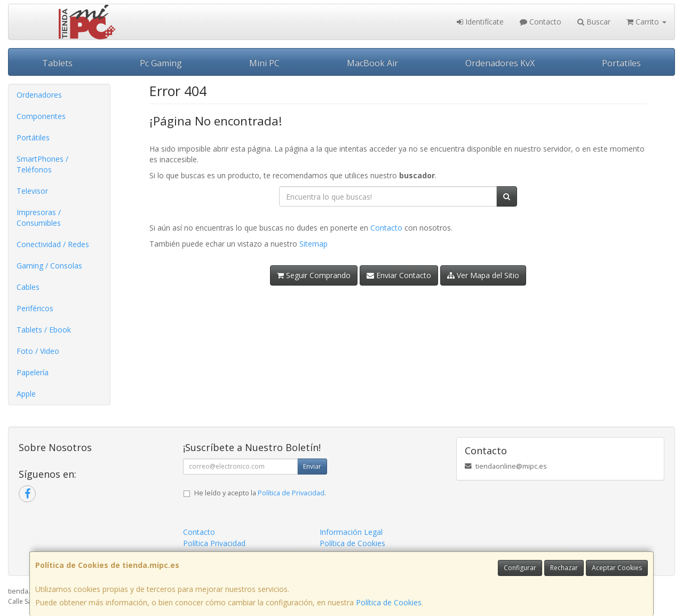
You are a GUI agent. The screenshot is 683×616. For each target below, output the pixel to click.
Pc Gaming (161, 63)
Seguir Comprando (314, 275)
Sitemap (313, 244)
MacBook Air (372, 63)
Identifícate (480, 22)
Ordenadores (39, 95)
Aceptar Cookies (617, 568)
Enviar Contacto (399, 275)
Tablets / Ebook (44, 330)
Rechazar (564, 568)
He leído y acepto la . (260, 493)
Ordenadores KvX (500, 63)
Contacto (541, 22)
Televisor (32, 191)
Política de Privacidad (291, 493)
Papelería (33, 372)
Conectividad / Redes (53, 244)
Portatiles (621, 63)
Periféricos (35, 308)
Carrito (646, 22)
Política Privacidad (214, 543)
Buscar (594, 22)
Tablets (57, 63)
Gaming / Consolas (49, 266)
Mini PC (264, 63)
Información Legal (351, 532)
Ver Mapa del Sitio (483, 275)
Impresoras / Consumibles (39, 218)
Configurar (520, 568)
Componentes (41, 116)
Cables (28, 287)
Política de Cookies (389, 602)
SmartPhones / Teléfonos (42, 164)
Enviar (312, 466)
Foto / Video (38, 351)
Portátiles (33, 137)
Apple (26, 394)
